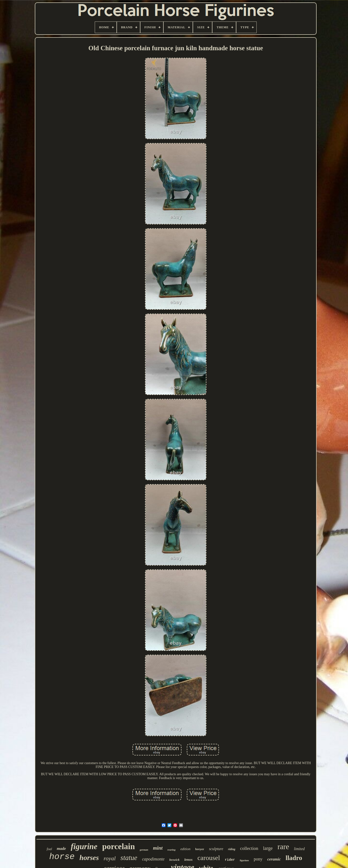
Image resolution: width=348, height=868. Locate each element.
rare (283, 847)
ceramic (274, 859)
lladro (294, 858)
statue (129, 858)
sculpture (216, 849)
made (61, 849)
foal (49, 849)
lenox (188, 860)
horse (62, 857)
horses (89, 857)
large (268, 848)
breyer (200, 849)
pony (258, 859)
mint (158, 848)
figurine (84, 846)
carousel (209, 858)
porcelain (119, 846)
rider (230, 860)
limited (299, 849)
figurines (244, 860)
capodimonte (153, 859)
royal (110, 858)
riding (232, 849)
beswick (174, 860)
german (144, 850)
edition (185, 849)
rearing (172, 850)
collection (249, 848)
